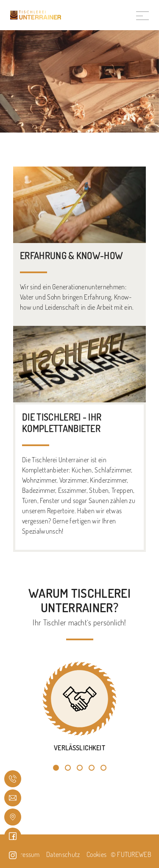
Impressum (25, 854)
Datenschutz (63, 854)
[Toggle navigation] (142, 15)
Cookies (96, 854)
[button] (56, 768)
